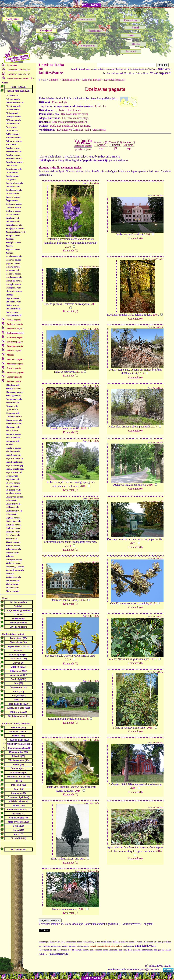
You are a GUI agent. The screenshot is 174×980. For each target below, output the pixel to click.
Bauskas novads (13, 148)
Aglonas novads (13, 99)
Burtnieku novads (14, 159)
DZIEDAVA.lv (92, 5)
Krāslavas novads (14, 277)
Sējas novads (12, 514)
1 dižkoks (100, 106)
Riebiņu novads (13, 451)
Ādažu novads (12, 96)
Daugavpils (11, 180)
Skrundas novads (13, 525)
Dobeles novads (13, 187)
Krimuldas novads (14, 281)
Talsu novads (12, 539)
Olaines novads (13, 413)
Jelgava (9, 246)
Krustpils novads (13, 284)
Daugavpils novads (14, 183)
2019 (79, 372)
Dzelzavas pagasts (114, 80)
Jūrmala (10, 253)
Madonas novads (14, 316)
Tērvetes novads (13, 542)
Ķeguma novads (13, 263)
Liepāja (9, 295)
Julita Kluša (93, 183)
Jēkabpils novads (13, 242)
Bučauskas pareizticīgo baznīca (69, 122)
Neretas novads (13, 403)
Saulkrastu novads (14, 511)
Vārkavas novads (13, 563)
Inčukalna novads (14, 225)
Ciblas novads (12, 173)
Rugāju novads (13, 486)
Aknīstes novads (13, 110)
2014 (68, 546)
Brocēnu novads (13, 155)
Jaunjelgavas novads (15, 228)
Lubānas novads (13, 309)
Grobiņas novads (13, 207)
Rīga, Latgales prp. (14, 462)
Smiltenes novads (13, 528)
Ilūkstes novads (13, 221)
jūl (116, 148)
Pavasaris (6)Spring (101, 143)
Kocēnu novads (13, 270)
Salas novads (12, 500)
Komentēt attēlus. (72, 168)
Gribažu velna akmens (68, 110)
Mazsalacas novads (14, 392)
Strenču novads (13, 535)
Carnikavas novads (14, 162)
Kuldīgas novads (13, 288)
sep (129, 148)
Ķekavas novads (13, 267)
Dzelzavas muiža (59, 126)
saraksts (18, 70)
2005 (81, 909)
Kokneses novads (13, 274)
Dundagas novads (14, 190)
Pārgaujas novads (14, 420)
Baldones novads (13, 138)
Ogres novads (12, 409)
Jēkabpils (10, 239)
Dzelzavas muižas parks (74, 114)
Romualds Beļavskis (90, 871)
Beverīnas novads (14, 152)
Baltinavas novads (14, 141)
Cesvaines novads (14, 169)
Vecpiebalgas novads (15, 567)
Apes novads (11, 127)
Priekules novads (13, 434)
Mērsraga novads (14, 396)
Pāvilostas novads (14, 423)
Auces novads (12, 131)
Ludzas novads (12, 312)
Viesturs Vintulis (91, 267)
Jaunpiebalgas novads (16, 232)
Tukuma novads (13, 546)
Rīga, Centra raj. (13, 455)
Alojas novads (12, 113)
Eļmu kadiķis (59, 102)
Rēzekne (10, 444)
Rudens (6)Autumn (129, 143)
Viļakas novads (13, 584)
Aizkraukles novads (15, 103)
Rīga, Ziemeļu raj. (14, 472)
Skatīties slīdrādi (49, 168)
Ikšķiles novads (13, 218)
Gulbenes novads (13, 211)
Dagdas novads (13, 176)
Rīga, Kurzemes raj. (15, 458)
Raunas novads (13, 441)
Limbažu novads (13, 302)
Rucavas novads (13, 483)
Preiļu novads (12, 430)
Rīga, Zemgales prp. (15, 469)
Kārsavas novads (13, 260)
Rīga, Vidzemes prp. (15, 465)
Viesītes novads (13, 581)
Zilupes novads (13, 591)
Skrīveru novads (13, 521)
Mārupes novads (13, 389)
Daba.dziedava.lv (20, 79)
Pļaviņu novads (13, 427)
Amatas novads (13, 124)
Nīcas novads (12, 406)
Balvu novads (12, 145)
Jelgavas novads (13, 249)
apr (101, 148)
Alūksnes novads (13, 120)
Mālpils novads (13, 385)
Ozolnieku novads (14, 416)
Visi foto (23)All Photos (83, 143)
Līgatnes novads (13, 298)
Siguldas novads (13, 518)
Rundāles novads (13, 493)
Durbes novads (12, 193)
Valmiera (10, 556)
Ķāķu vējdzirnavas (95, 130)
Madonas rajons (70, 80)
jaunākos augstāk (83, 149)
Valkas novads (12, 553)
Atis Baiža (94, 803)
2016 (68, 247)
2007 (94, 304)
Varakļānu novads (14, 560)
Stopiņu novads (13, 532)
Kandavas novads (14, 256)
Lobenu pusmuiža (80, 126)
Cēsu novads (11, 166)
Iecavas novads (13, 214)
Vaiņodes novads (13, 549)
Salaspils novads (13, 504)
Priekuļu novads (13, 437)
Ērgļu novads (12, 200)
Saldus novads (12, 507)
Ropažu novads (13, 479)
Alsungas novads (13, 117)
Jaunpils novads (13, 235)
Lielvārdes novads (14, 291)
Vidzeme (54, 80)
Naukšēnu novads (14, 399)
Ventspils (10, 574)
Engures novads (13, 197)
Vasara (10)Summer (115, 143)
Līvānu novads (12, 305)
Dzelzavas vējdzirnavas (70, 130)
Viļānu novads (12, 588)
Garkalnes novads (14, 204)
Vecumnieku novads (15, 570)
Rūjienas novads (13, 490)
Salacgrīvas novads (14, 497)
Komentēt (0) (70, 251)
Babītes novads (13, 134)
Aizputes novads (13, 106)
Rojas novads (12, 476)
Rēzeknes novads (13, 448)
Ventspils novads (13, 577)
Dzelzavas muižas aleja (75, 118)
